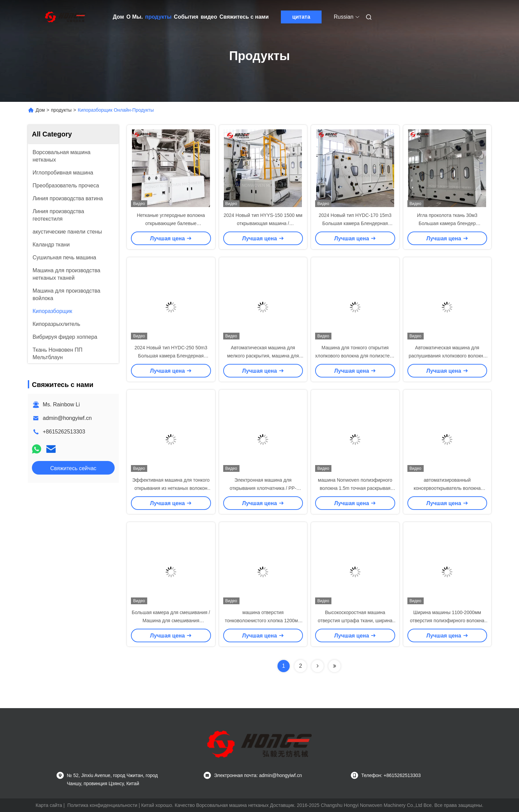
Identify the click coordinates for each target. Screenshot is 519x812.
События (186, 17)
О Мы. (135, 17)
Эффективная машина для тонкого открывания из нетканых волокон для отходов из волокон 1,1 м (171, 488)
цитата (301, 17)
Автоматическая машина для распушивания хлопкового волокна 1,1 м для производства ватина (447, 356)
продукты (158, 17)
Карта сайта (49, 805)
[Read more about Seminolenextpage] (318, 666)
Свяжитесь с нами (244, 17)
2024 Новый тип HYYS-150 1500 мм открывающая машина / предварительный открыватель (263, 223)
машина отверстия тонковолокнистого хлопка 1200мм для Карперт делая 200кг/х (263, 621)
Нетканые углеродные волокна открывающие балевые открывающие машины (171, 223)
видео (209, 17)
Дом (119, 17)
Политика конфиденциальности (102, 805)
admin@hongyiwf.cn (67, 418)
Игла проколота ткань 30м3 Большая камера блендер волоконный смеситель (447, 223)
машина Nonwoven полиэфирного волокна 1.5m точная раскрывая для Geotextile (355, 488)
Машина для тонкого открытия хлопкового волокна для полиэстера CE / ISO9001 (355, 356)
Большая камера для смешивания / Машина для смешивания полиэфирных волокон (171, 621)
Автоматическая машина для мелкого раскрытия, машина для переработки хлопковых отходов (263, 356)
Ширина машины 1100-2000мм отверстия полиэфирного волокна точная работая (447, 621)
